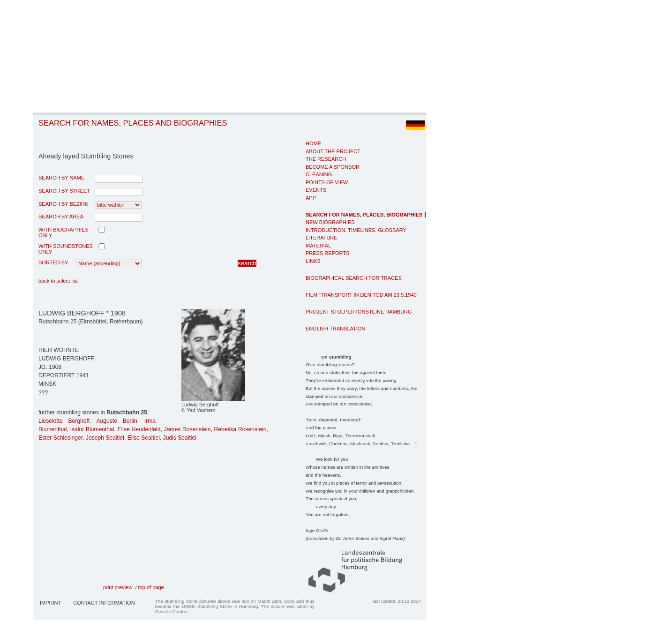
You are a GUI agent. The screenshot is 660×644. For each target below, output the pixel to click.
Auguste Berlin (117, 421)
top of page (151, 587)
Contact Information (104, 603)
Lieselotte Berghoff (64, 421)
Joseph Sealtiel (105, 438)
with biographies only (64, 232)
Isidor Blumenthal (92, 429)
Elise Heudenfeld (139, 429)
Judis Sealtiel (180, 438)
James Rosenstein (187, 429)
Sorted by (53, 262)
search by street (64, 191)
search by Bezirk (63, 204)
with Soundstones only (66, 249)
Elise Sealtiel (144, 438)
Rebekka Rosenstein (240, 429)
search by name (61, 178)
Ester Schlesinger (60, 438)
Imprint (50, 603)
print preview (118, 587)
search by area (61, 217)
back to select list (58, 281)
